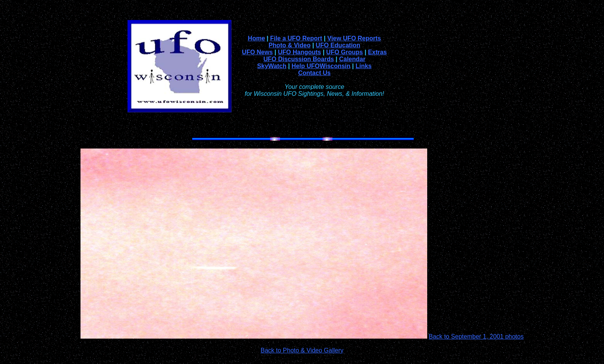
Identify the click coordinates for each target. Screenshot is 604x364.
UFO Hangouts (299, 52)
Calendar (352, 59)
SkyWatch (272, 66)
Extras (377, 52)
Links (364, 66)
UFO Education (338, 45)
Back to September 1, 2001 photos (476, 336)
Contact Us (314, 73)
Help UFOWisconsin (321, 66)
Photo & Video (289, 45)
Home (256, 38)
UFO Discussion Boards (299, 59)
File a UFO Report (296, 38)
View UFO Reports (354, 38)
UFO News (257, 52)
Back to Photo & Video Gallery (302, 350)
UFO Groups (345, 52)
